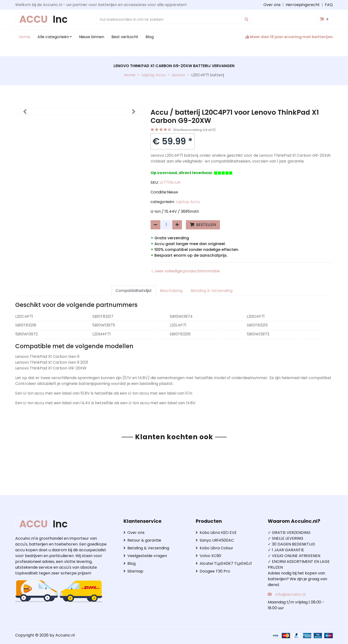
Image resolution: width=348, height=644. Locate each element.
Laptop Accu (153, 75)
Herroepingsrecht (303, 5)
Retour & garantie (142, 540)
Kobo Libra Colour (214, 548)
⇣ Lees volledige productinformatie (185, 271)
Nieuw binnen (92, 37)
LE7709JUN (170, 182)
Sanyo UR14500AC (215, 540)
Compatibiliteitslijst (134, 291)
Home (25, 37)
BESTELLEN (203, 225)
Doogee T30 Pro (213, 571)
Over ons (272, 5)
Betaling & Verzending (212, 291)
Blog (150, 37)
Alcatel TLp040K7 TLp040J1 (224, 563)
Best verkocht (125, 37)
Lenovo (178, 75)
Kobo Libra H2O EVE (216, 533)
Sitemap (133, 571)
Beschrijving (171, 291)
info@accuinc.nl (290, 594)
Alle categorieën (53, 37)
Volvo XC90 (208, 556)
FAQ (329, 5)
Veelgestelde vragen (145, 556)
